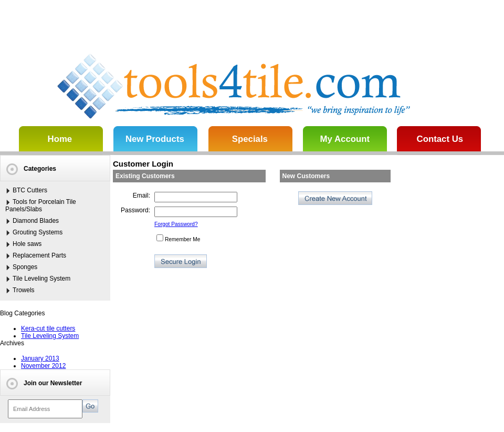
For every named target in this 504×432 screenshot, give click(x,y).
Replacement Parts (39, 255)
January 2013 (40, 358)
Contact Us (440, 139)
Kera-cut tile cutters (48, 328)
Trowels (24, 290)
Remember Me (178, 239)
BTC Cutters (30, 190)
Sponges (25, 267)
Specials (250, 139)
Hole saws (27, 244)
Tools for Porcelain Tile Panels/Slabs (41, 205)
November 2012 (43, 366)
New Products (155, 139)
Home (60, 139)
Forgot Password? (176, 224)
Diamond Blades (36, 221)
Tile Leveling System (41, 279)
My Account (345, 139)
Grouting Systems (38, 232)
